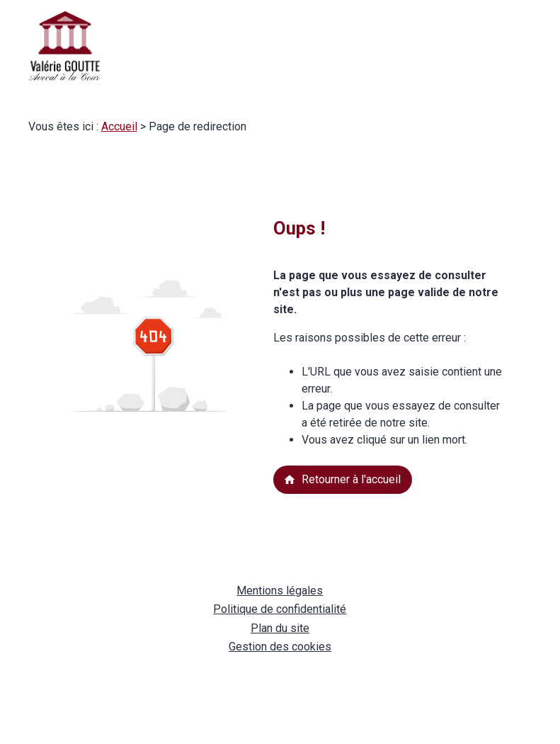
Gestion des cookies (280, 647)
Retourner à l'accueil (342, 479)
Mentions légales (280, 591)
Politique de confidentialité (280, 609)
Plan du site (280, 628)
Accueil (119, 126)
